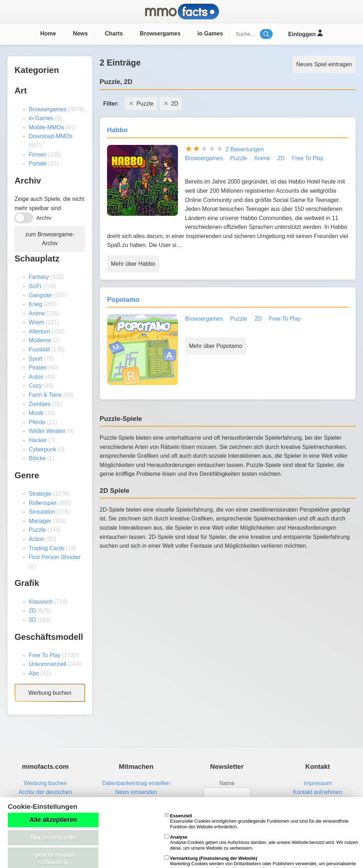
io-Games (41, 118)
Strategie (40, 494)
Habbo (117, 130)
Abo (34, 673)
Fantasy (39, 277)
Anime (37, 313)
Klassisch (41, 602)
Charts (114, 33)
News (80, 33)
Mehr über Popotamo (216, 346)
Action (37, 539)
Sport (35, 359)
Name (227, 783)
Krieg (35, 304)
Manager (40, 521)
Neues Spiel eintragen (324, 64)
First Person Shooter (55, 557)
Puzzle (37, 530)
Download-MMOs (51, 136)
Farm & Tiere (45, 395)
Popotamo (123, 300)
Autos (36, 377)
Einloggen (305, 33)
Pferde (37, 422)
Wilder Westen (47, 431)
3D (32, 620)
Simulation (42, 512)
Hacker (38, 440)
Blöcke (37, 458)
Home (48, 33)
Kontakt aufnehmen (318, 792)
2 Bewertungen (245, 149)
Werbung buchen (50, 693)
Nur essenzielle (53, 838)
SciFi (35, 286)
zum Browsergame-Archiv (50, 239)
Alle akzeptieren (53, 820)
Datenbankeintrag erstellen (136, 783)
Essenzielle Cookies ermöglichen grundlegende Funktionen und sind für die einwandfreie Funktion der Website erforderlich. (257, 821)
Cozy (35, 386)
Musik (36, 413)
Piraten (38, 368)
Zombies (40, 404)
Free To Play (45, 655)
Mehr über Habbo (133, 264)
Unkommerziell (48, 664)
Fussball (39, 350)
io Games (210, 33)
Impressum (317, 783)
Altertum (39, 331)
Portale (38, 164)
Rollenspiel (43, 503)
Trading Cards (47, 548)
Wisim (37, 322)
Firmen (38, 155)
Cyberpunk (42, 449)
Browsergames (160, 33)
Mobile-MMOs (46, 127)
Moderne (40, 340)
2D (32, 611)
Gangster (40, 295)
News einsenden (136, 792)
